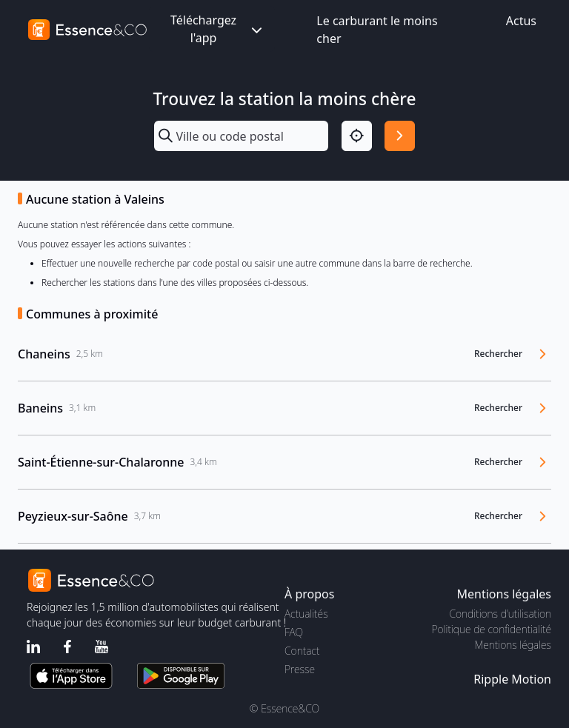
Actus (521, 21)
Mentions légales (513, 645)
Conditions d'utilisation (500, 614)
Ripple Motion (512, 679)
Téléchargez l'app (218, 29)
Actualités (306, 614)
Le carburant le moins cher (377, 30)
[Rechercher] (400, 136)
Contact (302, 651)
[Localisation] (357, 136)
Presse (300, 669)
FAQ (294, 632)
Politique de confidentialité (492, 629)
